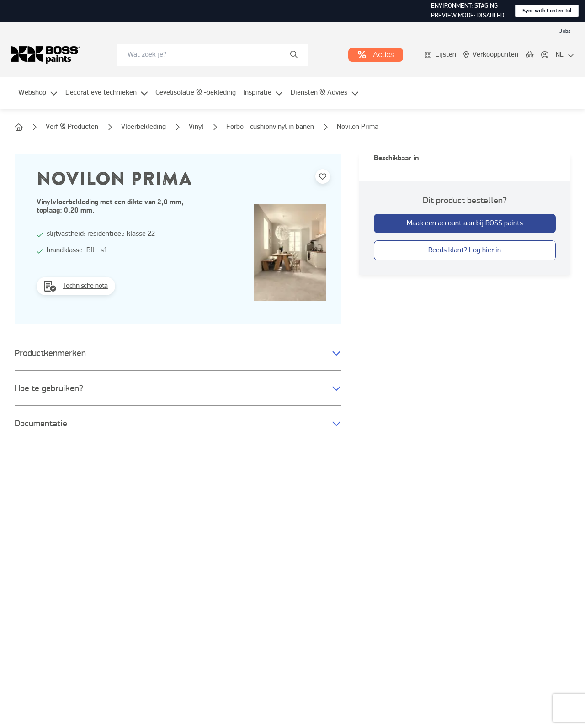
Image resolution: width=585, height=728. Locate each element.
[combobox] (213, 55)
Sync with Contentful (547, 11)
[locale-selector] (565, 55)
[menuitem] (38, 98)
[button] (178, 354)
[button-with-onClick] (465, 223)
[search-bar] (207, 55)
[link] (565, 31)
